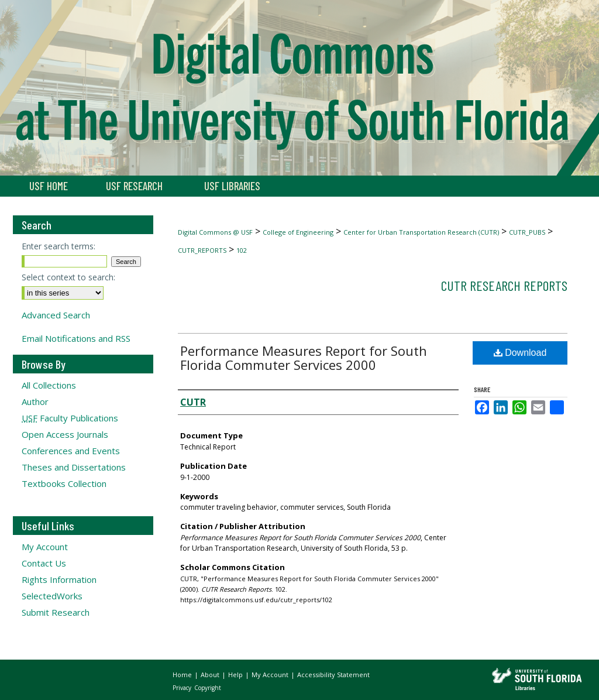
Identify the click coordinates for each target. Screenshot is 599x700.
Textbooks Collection (64, 483)
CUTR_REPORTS (202, 250)
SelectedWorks (52, 596)
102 (242, 250)
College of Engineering (298, 232)
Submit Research (56, 612)
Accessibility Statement (333, 675)
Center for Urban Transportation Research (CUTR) (421, 232)
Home (183, 675)
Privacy (183, 688)
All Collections (49, 385)
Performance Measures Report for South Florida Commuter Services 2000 (304, 358)
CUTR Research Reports (504, 285)
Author (35, 402)
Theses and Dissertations (74, 467)
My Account (45, 547)
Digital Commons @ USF (215, 232)
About (211, 675)
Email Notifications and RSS (76, 338)
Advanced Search (56, 315)
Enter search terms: (58, 246)
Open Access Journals (65, 434)
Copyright (208, 688)
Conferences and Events (71, 451)
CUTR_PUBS (527, 232)
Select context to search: (68, 277)
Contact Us (44, 563)
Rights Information (59, 579)
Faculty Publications (70, 418)
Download (520, 353)
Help (236, 675)
